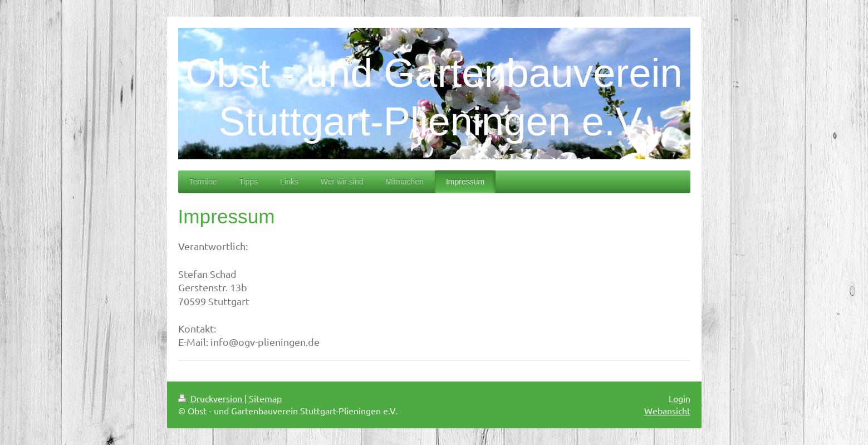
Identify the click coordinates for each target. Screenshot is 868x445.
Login (680, 398)
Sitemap (265, 398)
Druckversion (211, 398)
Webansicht (667, 410)
